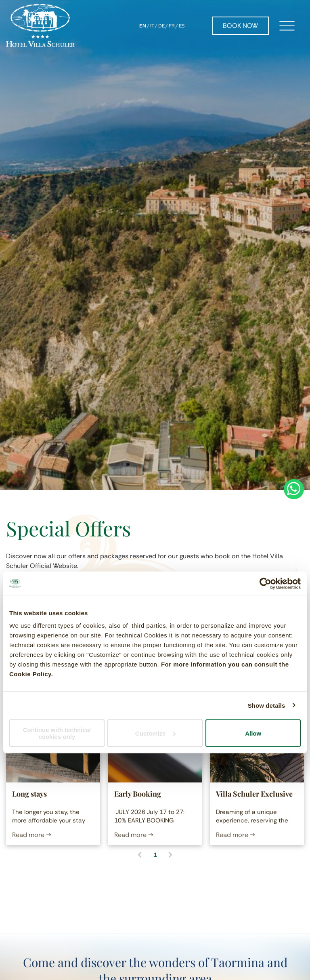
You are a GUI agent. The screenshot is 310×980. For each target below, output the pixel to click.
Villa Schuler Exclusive (254, 794)
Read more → (32, 835)
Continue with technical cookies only (57, 733)
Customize (155, 733)
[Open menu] (287, 26)
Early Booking (138, 794)
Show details (267, 705)
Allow (253, 733)
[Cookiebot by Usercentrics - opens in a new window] (265, 583)
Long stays (29, 794)
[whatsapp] (294, 490)
